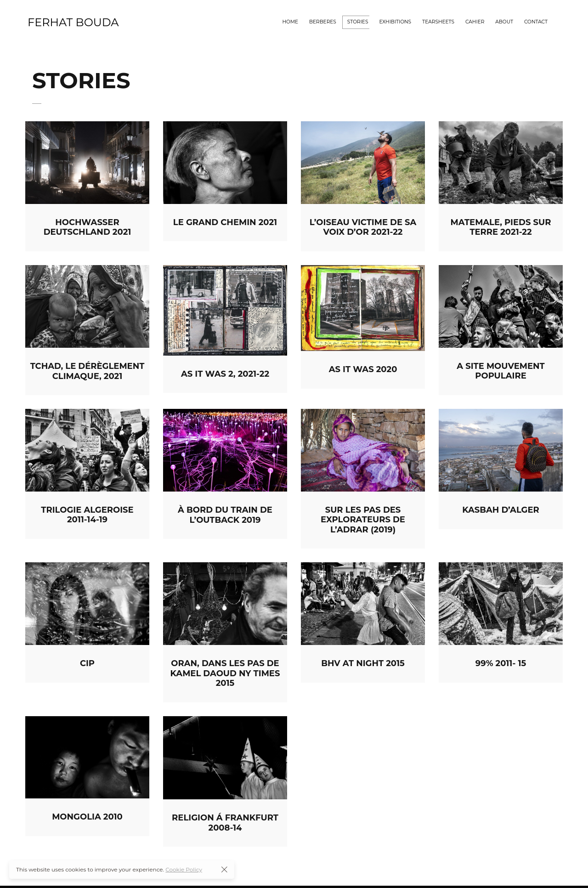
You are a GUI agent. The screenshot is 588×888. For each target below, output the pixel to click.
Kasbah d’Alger (501, 510)
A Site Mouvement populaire (500, 371)
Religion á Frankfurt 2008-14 (225, 823)
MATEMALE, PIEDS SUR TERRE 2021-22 (501, 227)
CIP (87, 663)
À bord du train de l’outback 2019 (225, 515)
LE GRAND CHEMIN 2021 (225, 222)
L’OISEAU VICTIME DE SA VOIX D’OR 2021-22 (363, 227)
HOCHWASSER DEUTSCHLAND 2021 (88, 227)
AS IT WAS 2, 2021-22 (225, 374)
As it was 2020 (363, 369)
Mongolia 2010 (87, 817)
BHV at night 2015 (363, 663)
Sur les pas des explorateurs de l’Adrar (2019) (363, 520)
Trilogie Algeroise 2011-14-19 (87, 515)
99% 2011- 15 (501, 663)
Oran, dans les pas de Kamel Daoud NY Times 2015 (225, 673)
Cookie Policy (184, 869)
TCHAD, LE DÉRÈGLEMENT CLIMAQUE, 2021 (88, 371)
